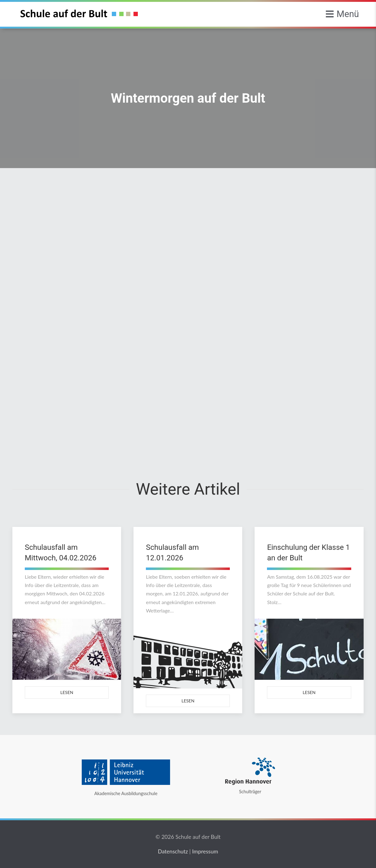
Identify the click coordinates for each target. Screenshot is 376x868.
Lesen (67, 692)
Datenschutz (173, 851)
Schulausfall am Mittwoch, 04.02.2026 (61, 553)
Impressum (205, 851)
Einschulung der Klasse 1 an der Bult (308, 553)
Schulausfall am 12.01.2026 (172, 553)
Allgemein (94, 199)
